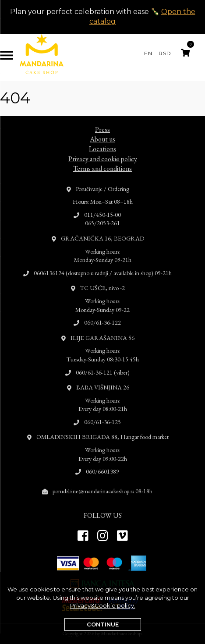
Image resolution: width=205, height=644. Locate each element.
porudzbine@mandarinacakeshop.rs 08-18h (102, 482)
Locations (102, 140)
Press (102, 121)
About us (102, 130)
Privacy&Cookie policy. (103, 605)
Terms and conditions (102, 160)
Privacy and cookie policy (103, 150)
